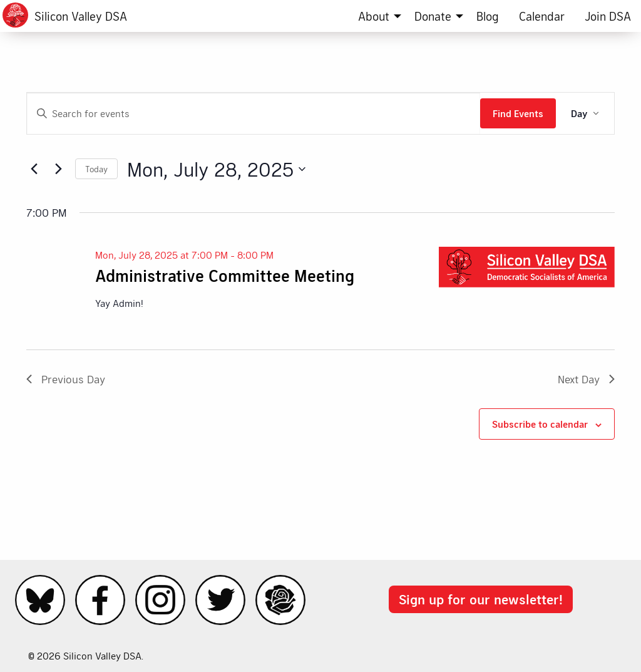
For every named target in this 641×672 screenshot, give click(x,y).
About (374, 16)
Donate (433, 16)
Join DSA (608, 16)
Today (96, 169)
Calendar (542, 16)
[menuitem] (376, 16)
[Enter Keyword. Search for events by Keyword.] (254, 113)
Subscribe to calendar (540, 424)
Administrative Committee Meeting (225, 275)
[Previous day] (34, 169)
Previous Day (66, 379)
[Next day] (58, 169)
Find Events (518, 113)
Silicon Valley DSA (81, 16)
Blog (488, 16)
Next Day (586, 379)
